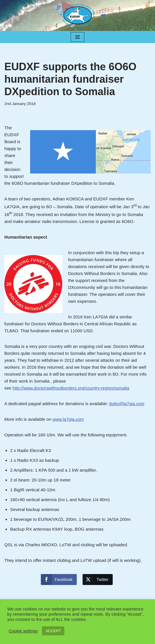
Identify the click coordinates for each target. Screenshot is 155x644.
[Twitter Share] (98, 580)
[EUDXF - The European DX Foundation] (78, 15)
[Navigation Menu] (77, 37)
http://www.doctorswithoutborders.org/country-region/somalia (71, 388)
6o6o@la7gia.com (127, 404)
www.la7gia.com (68, 419)
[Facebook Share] (59, 580)
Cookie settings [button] (23, 631)
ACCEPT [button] (53, 631)
